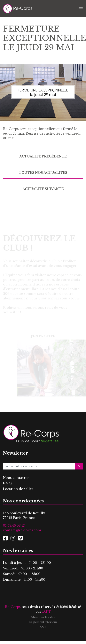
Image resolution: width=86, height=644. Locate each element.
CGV (43, 627)
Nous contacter (16, 478)
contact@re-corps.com (22, 530)
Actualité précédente (43, 156)
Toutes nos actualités (43, 173)
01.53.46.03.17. (14, 525)
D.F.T (46, 611)
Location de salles (18, 489)
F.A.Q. (8, 483)
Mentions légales (43, 617)
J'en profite (43, 338)
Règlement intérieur (43, 622)
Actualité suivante (43, 189)
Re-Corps (13, 607)
